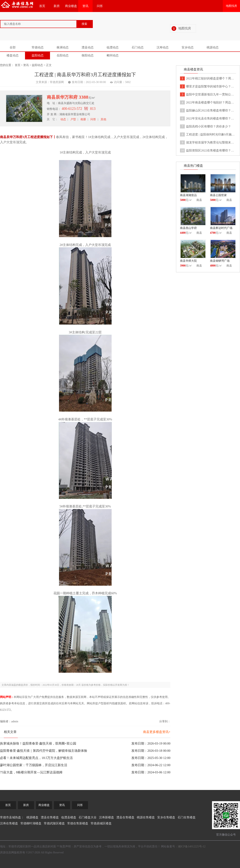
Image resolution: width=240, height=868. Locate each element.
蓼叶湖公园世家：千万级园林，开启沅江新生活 (34, 765)
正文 (49, 65)
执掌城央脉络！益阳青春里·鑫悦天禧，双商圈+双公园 (38, 743)
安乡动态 (188, 47)
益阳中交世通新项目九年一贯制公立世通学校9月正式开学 (208, 94)
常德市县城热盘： (12, 817)
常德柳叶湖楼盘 (31, 823)
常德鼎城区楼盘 (101, 823)
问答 (100, 6)
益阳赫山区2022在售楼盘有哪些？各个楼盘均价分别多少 (208, 110)
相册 (83, 119)
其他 (103, 119)
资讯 (85, 6)
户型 (73, 119)
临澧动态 (113, 47)
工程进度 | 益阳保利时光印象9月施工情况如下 (208, 134)
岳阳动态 (63, 55)
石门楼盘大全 (88, 817)
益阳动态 (38, 55)
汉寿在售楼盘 (9, 823)
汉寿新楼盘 (106, 817)
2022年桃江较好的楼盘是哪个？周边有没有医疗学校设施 (208, 78)
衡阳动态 (88, 55)
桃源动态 (213, 47)
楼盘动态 (13, 55)
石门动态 (138, 47)
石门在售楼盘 (187, 817)
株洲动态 (63, 47)
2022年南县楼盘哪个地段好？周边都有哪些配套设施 (208, 102)
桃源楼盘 (32, 817)
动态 (63, 119)
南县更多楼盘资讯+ (157, 732)
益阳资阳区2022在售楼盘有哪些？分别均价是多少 (208, 150)
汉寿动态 (163, 47)
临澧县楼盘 (69, 817)
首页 (42, 6)
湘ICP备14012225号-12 (192, 846)
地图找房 (231, 6)
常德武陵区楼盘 (54, 823)
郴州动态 (113, 55)
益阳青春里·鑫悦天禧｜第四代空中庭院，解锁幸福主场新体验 (44, 751)
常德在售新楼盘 (78, 823)
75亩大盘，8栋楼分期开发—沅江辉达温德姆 (31, 772)
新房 (57, 6)
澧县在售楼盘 (50, 817)
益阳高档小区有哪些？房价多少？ (205, 126)
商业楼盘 (71, 6)
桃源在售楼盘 (146, 817)
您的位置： (7, 65)
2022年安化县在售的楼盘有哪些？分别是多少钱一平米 (208, 118)
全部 (13, 47)
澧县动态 (88, 47)
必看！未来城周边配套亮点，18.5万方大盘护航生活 (36, 758)
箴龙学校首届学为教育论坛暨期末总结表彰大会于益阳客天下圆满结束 (208, 142)
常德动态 (38, 47)
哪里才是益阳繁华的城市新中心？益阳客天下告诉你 (208, 86)
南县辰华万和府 (63, 97)
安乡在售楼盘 (166, 817)
